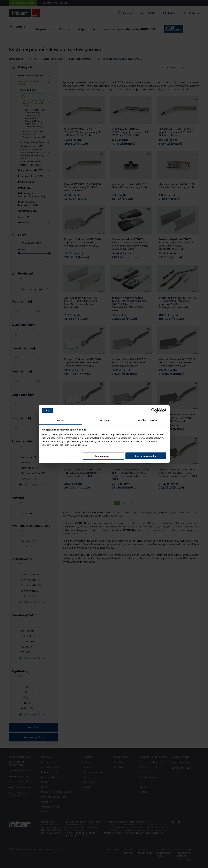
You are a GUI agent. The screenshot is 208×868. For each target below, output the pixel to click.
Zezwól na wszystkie (146, 456)
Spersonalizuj (104, 456)
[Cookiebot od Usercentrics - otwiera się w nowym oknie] (153, 411)
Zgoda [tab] (60, 420)
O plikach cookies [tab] (148, 420)
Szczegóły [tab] (104, 420)
